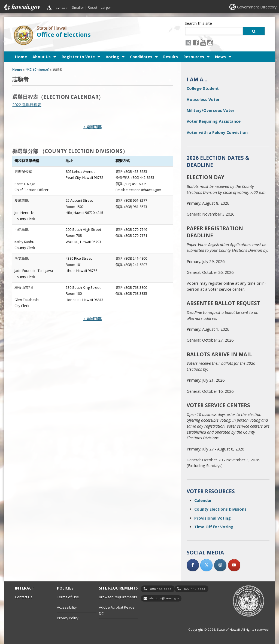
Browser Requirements (118, 597)
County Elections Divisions (220, 509)
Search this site (198, 23)
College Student (203, 88)
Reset (93, 7)
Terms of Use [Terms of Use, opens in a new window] (68, 597)
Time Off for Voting (214, 527)
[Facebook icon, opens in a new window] (196, 42)
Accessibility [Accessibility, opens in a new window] (67, 607)
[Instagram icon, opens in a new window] (210, 42)
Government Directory (257, 7)
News (220, 57)
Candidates (141, 57)
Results (171, 57)
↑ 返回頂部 (93, 127)
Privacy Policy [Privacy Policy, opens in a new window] (68, 618)
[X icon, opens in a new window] (188, 42)
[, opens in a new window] (193, 565)
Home (21, 57)
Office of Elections (64, 34)
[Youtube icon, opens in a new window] (203, 42)
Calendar (203, 500)
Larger (106, 7)
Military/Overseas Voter (210, 110)
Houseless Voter (203, 99)
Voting (112, 57)
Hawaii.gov (22, 7)
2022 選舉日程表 (27, 105)
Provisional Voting (213, 518)
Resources (194, 57)
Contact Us (24, 597)
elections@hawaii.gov (164, 598)
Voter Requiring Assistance (214, 121)
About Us (42, 57)
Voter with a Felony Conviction (217, 132)
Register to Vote (78, 57)
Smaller (78, 7)
